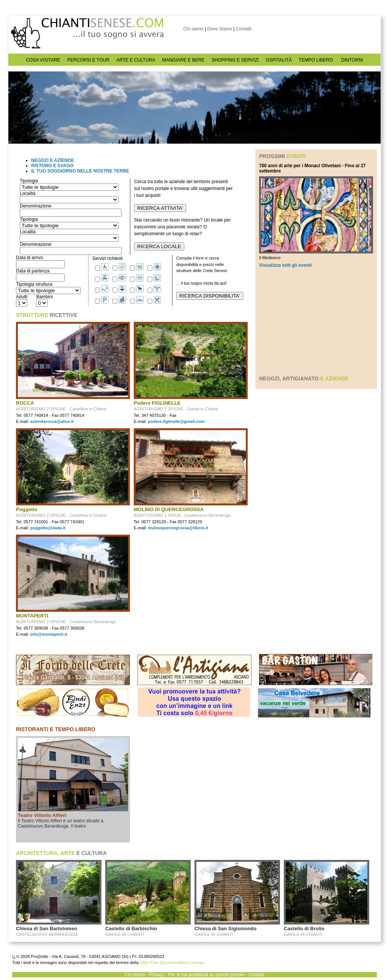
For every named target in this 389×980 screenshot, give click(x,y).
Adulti (22, 297)
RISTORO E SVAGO (52, 166)
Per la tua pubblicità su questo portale (206, 975)
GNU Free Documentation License (172, 963)
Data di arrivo (29, 258)
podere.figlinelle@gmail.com (176, 421)
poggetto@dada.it (48, 528)
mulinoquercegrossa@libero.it (178, 528)
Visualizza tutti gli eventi (285, 265)
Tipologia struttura (34, 284)
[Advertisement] (316, 321)
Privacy (157, 975)
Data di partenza (33, 271)
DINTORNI (352, 60)
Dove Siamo (219, 29)
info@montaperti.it (49, 634)
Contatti (244, 29)
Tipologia (29, 181)
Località (28, 193)
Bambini (44, 297)
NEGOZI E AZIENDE (53, 160)
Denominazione (36, 206)
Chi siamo (193, 29)
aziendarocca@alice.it (52, 421)
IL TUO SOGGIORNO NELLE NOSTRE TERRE (80, 171)
